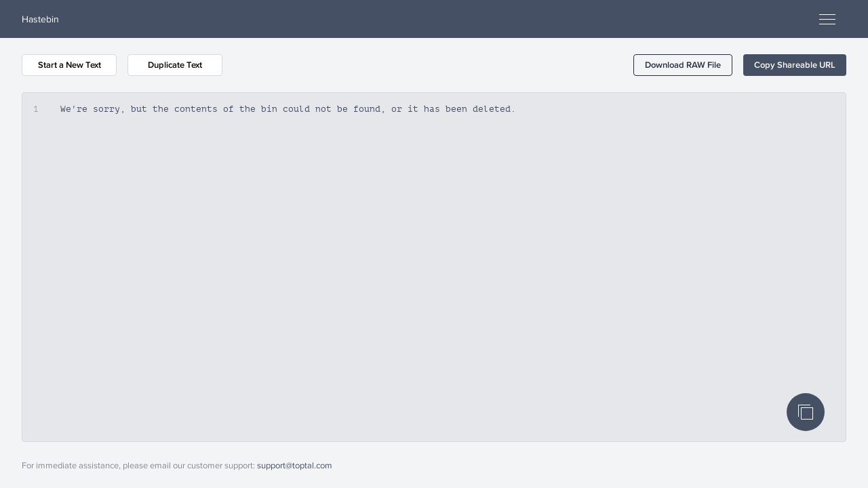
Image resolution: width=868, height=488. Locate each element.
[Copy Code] (806, 412)
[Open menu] (827, 19)
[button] (683, 65)
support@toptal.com (295, 465)
